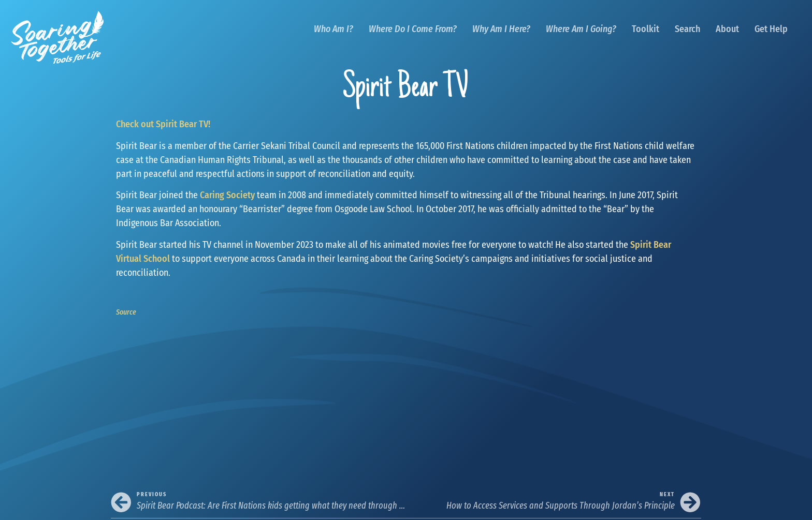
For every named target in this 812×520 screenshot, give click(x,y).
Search (687, 29)
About (727, 29)
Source (126, 312)
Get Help (771, 29)
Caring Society (227, 195)
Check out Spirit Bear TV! (163, 124)
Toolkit (646, 29)
